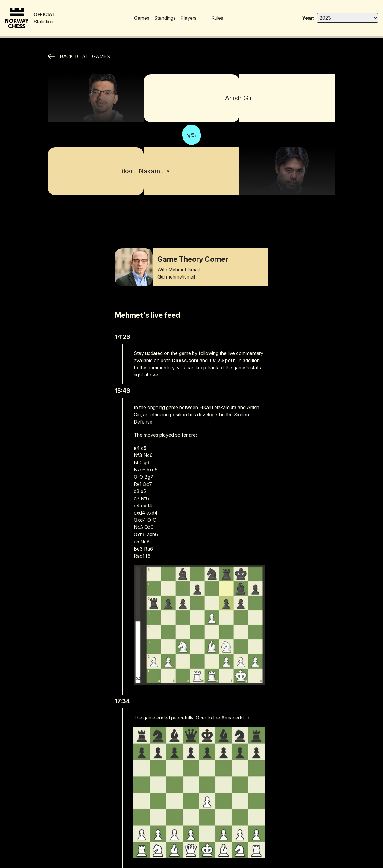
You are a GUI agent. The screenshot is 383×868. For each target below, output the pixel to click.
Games (142, 18)
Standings (165, 18)
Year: (308, 18)
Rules (217, 18)
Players (189, 18)
